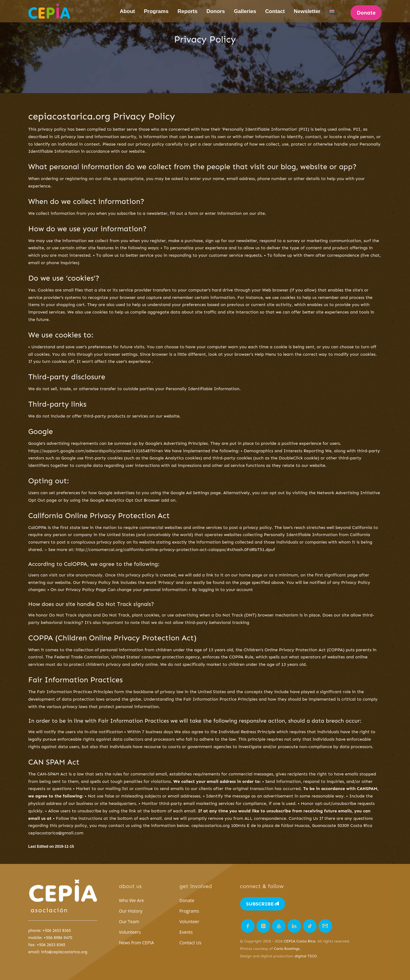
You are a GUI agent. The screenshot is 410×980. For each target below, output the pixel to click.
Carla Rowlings (287, 949)
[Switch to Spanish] (332, 11)
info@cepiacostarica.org (64, 952)
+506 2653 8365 (57, 930)
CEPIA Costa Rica (300, 941)
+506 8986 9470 (58, 938)
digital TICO (306, 956)
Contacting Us (303, 818)
